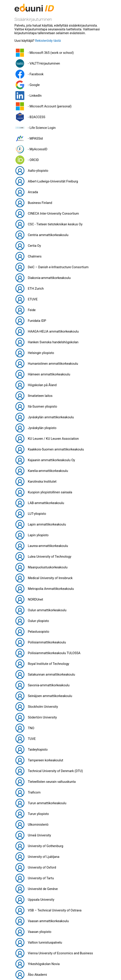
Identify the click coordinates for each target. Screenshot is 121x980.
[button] (61, 53)
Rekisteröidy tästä (48, 41)
